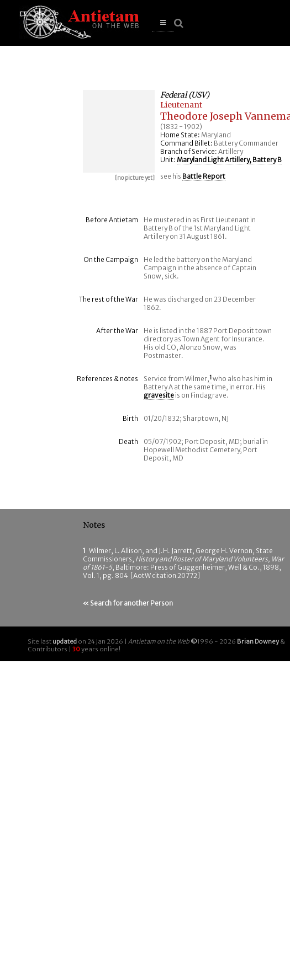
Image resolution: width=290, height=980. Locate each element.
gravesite (159, 395)
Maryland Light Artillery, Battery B (229, 160)
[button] (163, 23)
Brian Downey (258, 641)
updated (65, 641)
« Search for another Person (128, 603)
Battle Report (204, 176)
